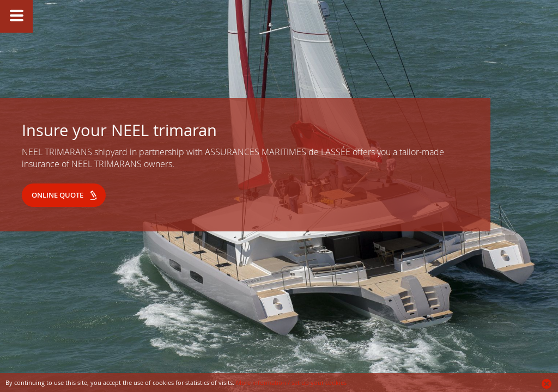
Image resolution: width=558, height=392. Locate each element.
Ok (547, 384)
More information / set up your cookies (291, 382)
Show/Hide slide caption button (16, 16)
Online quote (57, 195)
